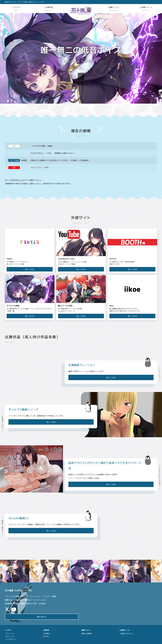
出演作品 (48, 9)
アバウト (16, 9)
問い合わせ (42, 617)
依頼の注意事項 (87, 634)
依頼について (114, 9)
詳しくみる (111, 378)
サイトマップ (10, 634)
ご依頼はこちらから (126, 634)
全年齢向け (47, 634)
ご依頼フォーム (146, 9)
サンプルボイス (10, 639)
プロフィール (10, 636)
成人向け (46, 636)
